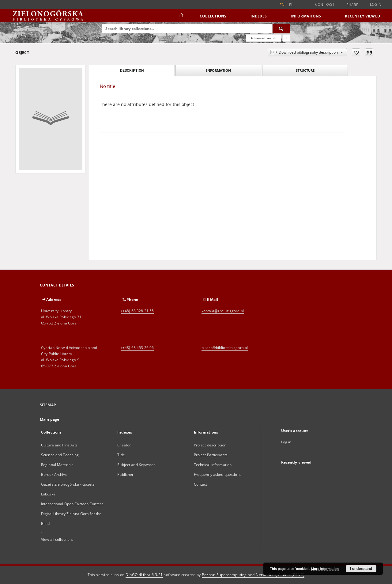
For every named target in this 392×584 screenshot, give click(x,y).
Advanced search (264, 38)
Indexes (259, 16)
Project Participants (211, 455)
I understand (361, 569)
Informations (306, 16)
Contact (201, 484)
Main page (49, 419)
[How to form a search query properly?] (286, 38)
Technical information (213, 465)
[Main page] (181, 16)
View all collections (57, 539)
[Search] (281, 28)
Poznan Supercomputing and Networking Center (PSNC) (253, 575)
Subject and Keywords (136, 465)
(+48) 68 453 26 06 (138, 348)
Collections (213, 16)
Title (121, 455)
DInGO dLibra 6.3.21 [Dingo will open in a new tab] (144, 575)
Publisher (125, 474)
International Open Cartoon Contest (72, 504)
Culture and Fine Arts (59, 445)
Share (352, 5)
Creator (124, 445)
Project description (210, 445)
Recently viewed (362, 16)
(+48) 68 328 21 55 (138, 311)
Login (376, 4)
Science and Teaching (60, 455)
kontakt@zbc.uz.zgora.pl (223, 311)
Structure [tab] (305, 70)
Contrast (325, 4)
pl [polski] (291, 5)
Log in (286, 442)
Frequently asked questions (218, 474)
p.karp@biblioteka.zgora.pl (225, 348)
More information (325, 569)
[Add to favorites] (356, 52)
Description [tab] (132, 70)
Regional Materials (57, 465)
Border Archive (54, 474)
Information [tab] (219, 70)
